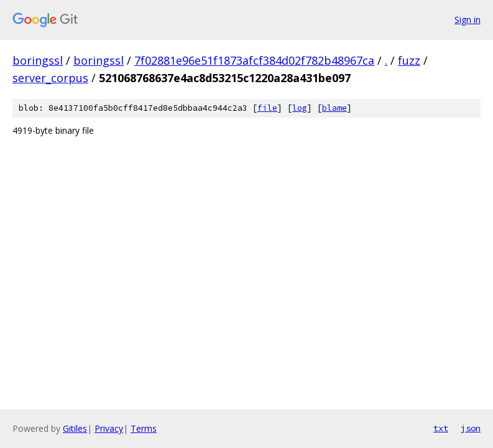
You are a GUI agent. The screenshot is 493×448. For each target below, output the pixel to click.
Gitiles (75, 428)
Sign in (468, 20)
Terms (144, 428)
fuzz (409, 60)
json (471, 428)
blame (334, 108)
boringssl (38, 60)
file (267, 108)
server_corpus (50, 78)
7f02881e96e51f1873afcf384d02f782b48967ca (254, 60)
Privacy (109, 428)
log (300, 108)
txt (441, 428)
